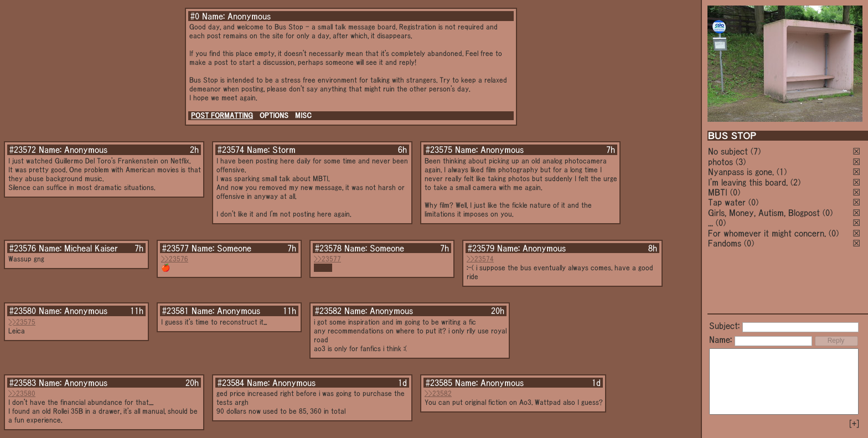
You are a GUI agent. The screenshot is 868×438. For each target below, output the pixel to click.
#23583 (23, 383)
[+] (854, 424)
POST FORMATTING (222, 115)
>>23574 (480, 259)
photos (720, 162)
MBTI (718, 192)
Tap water (727, 202)
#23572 (23, 150)
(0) (735, 192)
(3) (741, 162)
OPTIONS (274, 115)
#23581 (175, 311)
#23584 (231, 383)
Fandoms (725, 243)
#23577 (175, 248)
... (711, 223)
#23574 (231, 150)
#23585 (439, 383)
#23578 (328, 248)
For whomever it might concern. (767, 233)
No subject (729, 151)
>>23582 (438, 393)
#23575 (439, 150)
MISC (303, 115)
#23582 (328, 311)
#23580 (23, 311)
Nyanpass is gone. (741, 172)
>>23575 (22, 322)
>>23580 (22, 393)
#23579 (481, 248)
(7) (756, 151)
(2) (795, 182)
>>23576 (175, 259)
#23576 (23, 248)
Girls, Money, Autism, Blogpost (764, 213)
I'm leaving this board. (748, 182)
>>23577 (327, 259)
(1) (782, 172)
